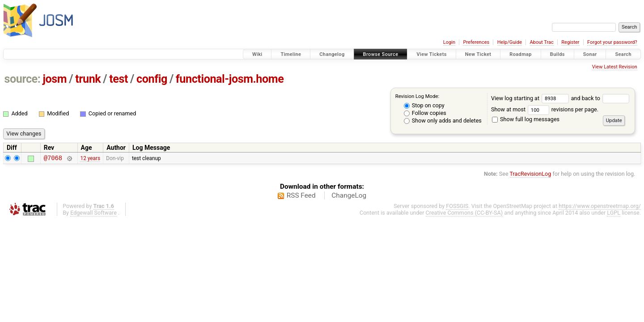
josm (55, 79)
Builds (557, 54)
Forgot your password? (612, 42)
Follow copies (425, 113)
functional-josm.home (230, 79)
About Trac (542, 42)
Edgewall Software (93, 214)
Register (570, 42)
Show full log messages (526, 119)
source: (23, 79)
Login (449, 42)
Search (623, 54)
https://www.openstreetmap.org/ (600, 207)
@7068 (53, 159)
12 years (90, 159)
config (152, 79)
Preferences (476, 42)
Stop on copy (424, 105)
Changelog (332, 54)
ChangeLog (349, 197)
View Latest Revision (615, 67)
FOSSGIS (457, 207)
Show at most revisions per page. (545, 109)
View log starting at (531, 98)
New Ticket (478, 54)
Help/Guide (510, 42)
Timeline (291, 54)
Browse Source (381, 54)
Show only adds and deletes (443, 121)
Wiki (257, 54)
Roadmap (521, 54)
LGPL (614, 214)
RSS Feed (301, 197)
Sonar (590, 54)
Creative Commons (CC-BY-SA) (464, 214)
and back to (600, 98)
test (119, 79)
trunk (88, 79)
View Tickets (431, 54)
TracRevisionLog (531, 175)
